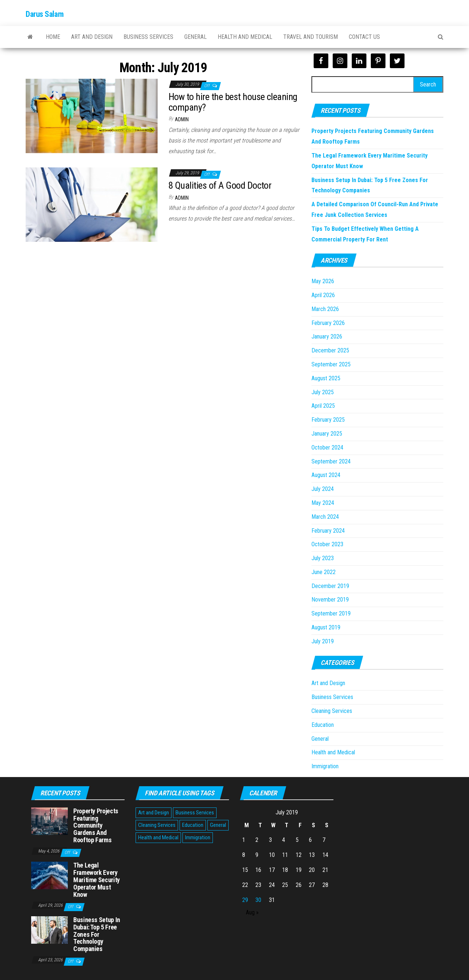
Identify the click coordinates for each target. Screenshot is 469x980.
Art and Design (92, 37)
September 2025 (331, 364)
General (195, 37)
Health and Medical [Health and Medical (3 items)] (158, 837)
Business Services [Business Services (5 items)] (195, 813)
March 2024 (325, 517)
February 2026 (328, 323)
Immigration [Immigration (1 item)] (198, 837)
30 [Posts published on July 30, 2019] (258, 900)
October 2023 (327, 544)
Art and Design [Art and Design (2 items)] (154, 813)
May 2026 (323, 281)
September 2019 (331, 613)
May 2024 (323, 503)
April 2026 (323, 295)
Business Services (148, 37)
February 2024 (328, 531)
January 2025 (327, 434)
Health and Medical (245, 37)
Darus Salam (45, 14)
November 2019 (330, 600)
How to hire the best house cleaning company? (233, 102)
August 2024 (326, 475)
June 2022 (324, 572)
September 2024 (331, 461)
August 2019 (326, 627)
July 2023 (323, 558)
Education (323, 725)
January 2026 (327, 336)
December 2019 (330, 586)
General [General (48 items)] (218, 825)
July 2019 (323, 641)
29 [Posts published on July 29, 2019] (245, 900)
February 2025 (328, 420)
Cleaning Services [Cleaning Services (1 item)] (157, 825)
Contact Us (364, 37)
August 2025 (326, 378)
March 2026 (325, 309)
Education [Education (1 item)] (193, 825)
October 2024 (327, 448)
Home (53, 37)
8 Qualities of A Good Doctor (220, 185)
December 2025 (330, 350)
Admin (182, 119)
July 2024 (323, 489)
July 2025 (323, 392)
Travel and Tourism (311, 37)
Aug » (252, 912)
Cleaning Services (332, 711)
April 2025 (323, 406)
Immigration (325, 766)
